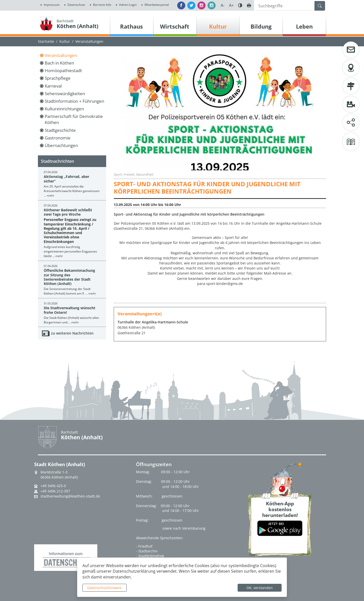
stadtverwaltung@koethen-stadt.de (70, 496)
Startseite (46, 41)
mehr (51, 195)
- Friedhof (144, 546)
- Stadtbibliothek (150, 556)
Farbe (240, 5)
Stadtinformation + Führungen (74, 101)
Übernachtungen (61, 145)
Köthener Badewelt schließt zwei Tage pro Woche (68, 212)
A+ (231, 5)
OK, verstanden (260, 588)
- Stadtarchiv (147, 551)
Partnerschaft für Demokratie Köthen (74, 119)
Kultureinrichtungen (64, 109)
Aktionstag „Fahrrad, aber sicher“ (66, 179)
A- (223, 5)
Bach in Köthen (59, 63)
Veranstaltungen (61, 55)
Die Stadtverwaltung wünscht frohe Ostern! (70, 310)
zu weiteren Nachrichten (72, 333)
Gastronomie (58, 138)
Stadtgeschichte (60, 130)
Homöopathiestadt (63, 70)
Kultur (65, 41)
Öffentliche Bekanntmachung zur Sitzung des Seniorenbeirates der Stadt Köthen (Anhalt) (69, 277)
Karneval (53, 86)
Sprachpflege (58, 78)
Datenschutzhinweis (104, 588)
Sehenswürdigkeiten (65, 94)
